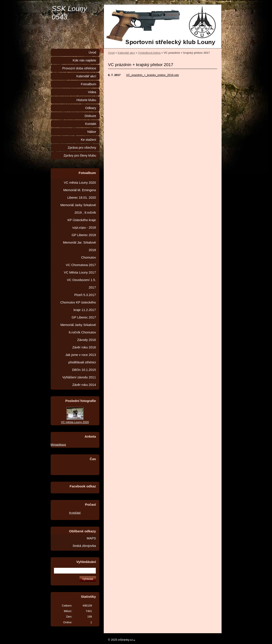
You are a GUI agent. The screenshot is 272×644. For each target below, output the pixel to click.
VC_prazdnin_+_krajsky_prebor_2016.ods (152, 75)
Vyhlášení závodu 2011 (79, 377)
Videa (92, 92)
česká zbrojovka (84, 546)
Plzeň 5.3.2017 (85, 295)
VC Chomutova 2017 (81, 265)
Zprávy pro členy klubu (80, 155)
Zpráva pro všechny (82, 148)
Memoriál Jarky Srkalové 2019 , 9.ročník (78, 209)
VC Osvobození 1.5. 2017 (81, 284)
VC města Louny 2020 (80, 183)
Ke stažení (89, 140)
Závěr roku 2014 (84, 385)
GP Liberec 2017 (84, 317)
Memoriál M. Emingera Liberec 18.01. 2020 (80, 194)
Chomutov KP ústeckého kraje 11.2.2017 (78, 306)
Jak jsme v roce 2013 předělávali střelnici (80, 359)
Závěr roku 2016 (84, 347)
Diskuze (90, 116)
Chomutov (88, 257)
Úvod (111, 53)
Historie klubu (86, 100)
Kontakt (91, 124)
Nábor (92, 132)
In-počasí (75, 513)
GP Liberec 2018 (84, 235)
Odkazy (91, 108)
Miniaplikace (58, 445)
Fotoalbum (89, 84)
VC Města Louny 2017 (80, 272)
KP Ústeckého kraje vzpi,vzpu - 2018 (82, 224)
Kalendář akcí (126, 53)
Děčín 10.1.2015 (84, 370)
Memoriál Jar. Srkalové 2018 (80, 246)
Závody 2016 (86, 340)
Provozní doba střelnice (79, 68)
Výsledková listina (149, 53)
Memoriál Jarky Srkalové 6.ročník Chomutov (78, 329)
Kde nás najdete (84, 60)
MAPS (91, 538)
